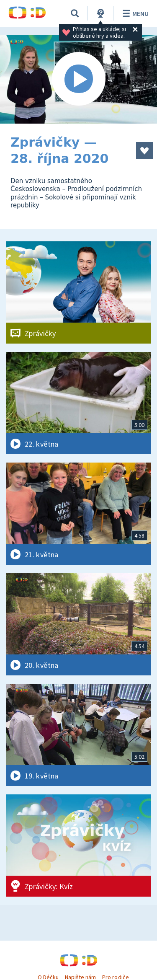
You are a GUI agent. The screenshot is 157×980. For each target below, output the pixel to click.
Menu (134, 13)
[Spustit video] (78, 79)
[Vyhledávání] (75, 13)
